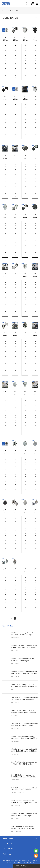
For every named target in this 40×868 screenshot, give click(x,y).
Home (3, 11)
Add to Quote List (5, 62)
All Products (8, 838)
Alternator (19, 11)
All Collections (11, 11)
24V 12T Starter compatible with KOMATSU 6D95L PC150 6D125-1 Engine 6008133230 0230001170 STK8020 (23, 828)
